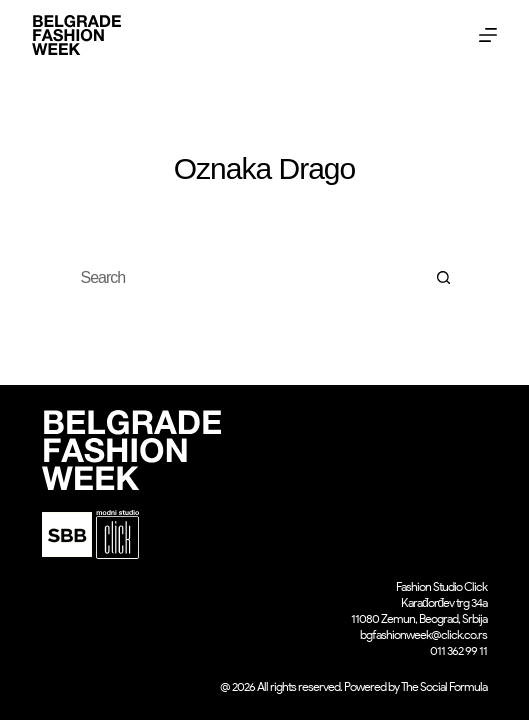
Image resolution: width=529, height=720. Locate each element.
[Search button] (444, 278)
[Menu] (488, 35)
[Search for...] (244, 278)
